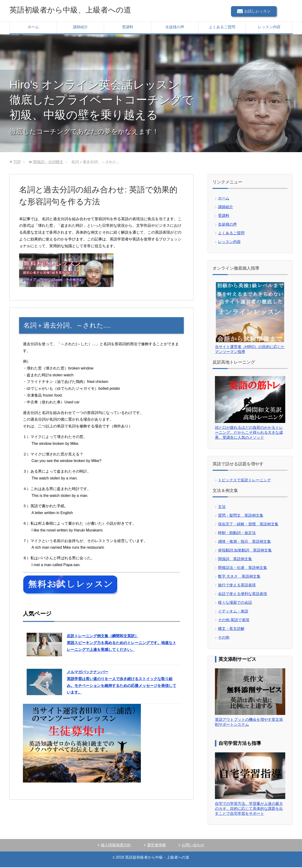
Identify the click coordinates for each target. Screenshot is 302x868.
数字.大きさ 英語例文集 (239, 577)
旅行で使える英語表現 (237, 586)
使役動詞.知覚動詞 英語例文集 (245, 551)
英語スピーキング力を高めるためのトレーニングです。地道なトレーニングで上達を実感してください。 (122, 643)
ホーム (33, 28)
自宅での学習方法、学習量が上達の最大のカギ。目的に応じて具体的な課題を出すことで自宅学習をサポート (249, 809)
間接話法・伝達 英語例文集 (243, 568)
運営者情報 (156, 846)
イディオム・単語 (233, 612)
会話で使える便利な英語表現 (243, 594)
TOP (17, 163)
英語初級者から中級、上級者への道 (78, 10)
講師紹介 (80, 28)
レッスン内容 (269, 28)
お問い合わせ (193, 846)
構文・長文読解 (231, 629)
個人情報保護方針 (116, 846)
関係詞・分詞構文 (48, 163)
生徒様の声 (175, 28)
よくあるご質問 (222, 28)
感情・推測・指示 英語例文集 (244, 542)
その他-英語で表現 (234, 621)
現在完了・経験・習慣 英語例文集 (248, 525)
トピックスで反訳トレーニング (244, 481)
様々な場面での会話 (235, 603)
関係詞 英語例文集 (235, 560)
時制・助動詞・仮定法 (237, 533)
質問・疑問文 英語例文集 (241, 516)
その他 (224, 638)
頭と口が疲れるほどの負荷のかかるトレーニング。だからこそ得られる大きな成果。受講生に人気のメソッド (249, 433)
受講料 (128, 28)
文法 (222, 507)
